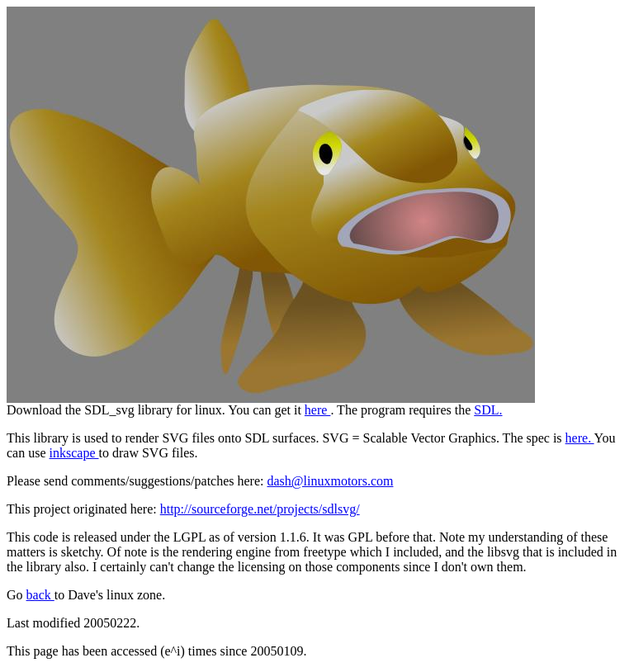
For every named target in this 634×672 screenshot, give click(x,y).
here (318, 410)
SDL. (488, 410)
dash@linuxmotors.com (330, 481)
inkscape (74, 453)
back (40, 595)
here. (580, 438)
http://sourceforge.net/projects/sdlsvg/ (260, 509)
